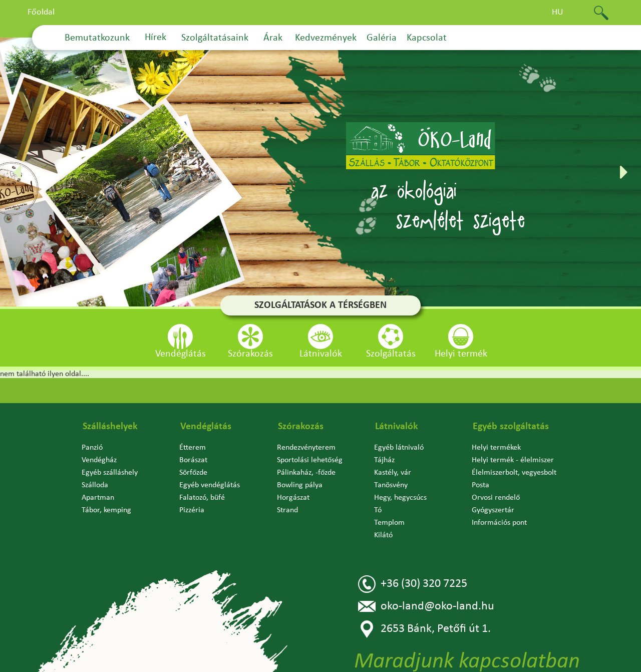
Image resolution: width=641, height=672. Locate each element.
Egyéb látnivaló (399, 448)
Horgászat (293, 498)
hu (558, 12)
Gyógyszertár (493, 510)
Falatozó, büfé (202, 498)
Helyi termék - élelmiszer (513, 460)
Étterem (193, 448)
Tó (378, 510)
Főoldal (41, 12)
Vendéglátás (206, 427)
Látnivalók (397, 427)
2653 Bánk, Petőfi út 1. (424, 629)
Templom (389, 523)
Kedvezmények (326, 38)
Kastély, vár (393, 473)
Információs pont (499, 523)
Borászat (193, 460)
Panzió (92, 448)
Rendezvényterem (306, 448)
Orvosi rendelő (496, 498)
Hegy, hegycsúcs (400, 498)
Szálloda (95, 485)
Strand (287, 510)
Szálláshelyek (110, 427)
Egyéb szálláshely (110, 473)
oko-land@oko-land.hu (426, 607)
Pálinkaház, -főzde (306, 473)
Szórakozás (301, 427)
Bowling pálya (300, 485)
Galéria (382, 38)
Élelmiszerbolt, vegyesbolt (514, 473)
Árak (273, 38)
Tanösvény (391, 485)
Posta (480, 485)
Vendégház (99, 460)
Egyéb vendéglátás (210, 485)
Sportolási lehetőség (310, 460)
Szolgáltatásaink (215, 38)
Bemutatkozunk (97, 38)
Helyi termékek (496, 448)
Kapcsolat (427, 38)
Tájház (384, 460)
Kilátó (383, 535)
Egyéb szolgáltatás (511, 427)
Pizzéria (192, 510)
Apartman (98, 498)
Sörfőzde (193, 473)
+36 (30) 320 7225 (413, 584)
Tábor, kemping (106, 510)
